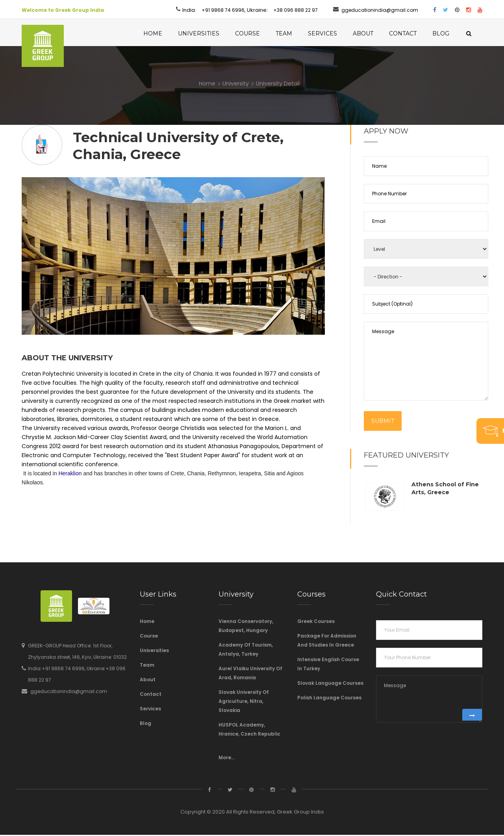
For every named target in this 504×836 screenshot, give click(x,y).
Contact (413, 33)
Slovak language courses (330, 684)
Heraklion (70, 475)
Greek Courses (316, 622)
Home (163, 33)
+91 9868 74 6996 (223, 10)
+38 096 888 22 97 (296, 10)
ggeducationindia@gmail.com (380, 10)
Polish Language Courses (329, 699)
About (373, 33)
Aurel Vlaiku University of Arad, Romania (250, 674)
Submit (383, 422)
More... (227, 759)
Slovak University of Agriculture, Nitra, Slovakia (244, 702)
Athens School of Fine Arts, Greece (445, 489)
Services (333, 33)
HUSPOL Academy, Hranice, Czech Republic (249, 730)
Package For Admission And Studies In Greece (327, 641)
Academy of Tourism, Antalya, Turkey (246, 651)
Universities (209, 33)
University (236, 85)
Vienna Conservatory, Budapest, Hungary (246, 627)
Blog (451, 33)
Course (258, 33)
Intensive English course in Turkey (328, 665)
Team (294, 33)
